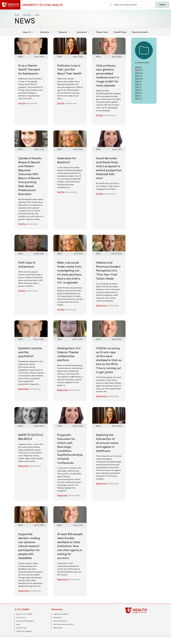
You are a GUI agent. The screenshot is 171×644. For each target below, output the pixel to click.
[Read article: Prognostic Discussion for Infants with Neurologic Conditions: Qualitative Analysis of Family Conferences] (70, 415)
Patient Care (102, 32)
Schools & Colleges (24, 631)
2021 (137, 76)
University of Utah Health (43, 5)
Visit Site (22, 103)
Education (27, 15)
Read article (101, 305)
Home (17, 15)
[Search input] (132, 5)
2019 (137, 81)
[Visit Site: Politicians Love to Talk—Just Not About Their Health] (70, 46)
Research (63, 32)
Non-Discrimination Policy (64, 624)
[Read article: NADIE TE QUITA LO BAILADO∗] (31, 415)
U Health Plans (120, 32)
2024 (137, 67)
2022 (137, 73)
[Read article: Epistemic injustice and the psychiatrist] (31, 328)
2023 (137, 70)
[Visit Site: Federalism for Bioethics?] (70, 138)
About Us (27, 32)
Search (162, 5)
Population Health (140, 32)
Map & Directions (60, 621)
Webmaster (58, 628)
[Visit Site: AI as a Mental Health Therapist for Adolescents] (31, 46)
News (37, 15)
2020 (137, 79)
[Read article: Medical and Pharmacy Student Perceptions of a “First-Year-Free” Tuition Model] (109, 243)
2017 (137, 87)
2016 (137, 90)
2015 (137, 93)
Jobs (18, 624)
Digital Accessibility (61, 614)
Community (82, 32)
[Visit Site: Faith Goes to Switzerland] (31, 243)
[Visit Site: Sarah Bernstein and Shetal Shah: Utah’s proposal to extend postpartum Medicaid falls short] (109, 138)
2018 (137, 84)
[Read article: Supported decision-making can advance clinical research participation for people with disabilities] (31, 514)
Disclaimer (58, 617)
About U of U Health (24, 614)
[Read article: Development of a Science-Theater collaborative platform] (70, 328)
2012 (137, 98)
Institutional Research (25, 621)
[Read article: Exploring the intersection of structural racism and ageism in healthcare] (109, 415)
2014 (137, 96)
